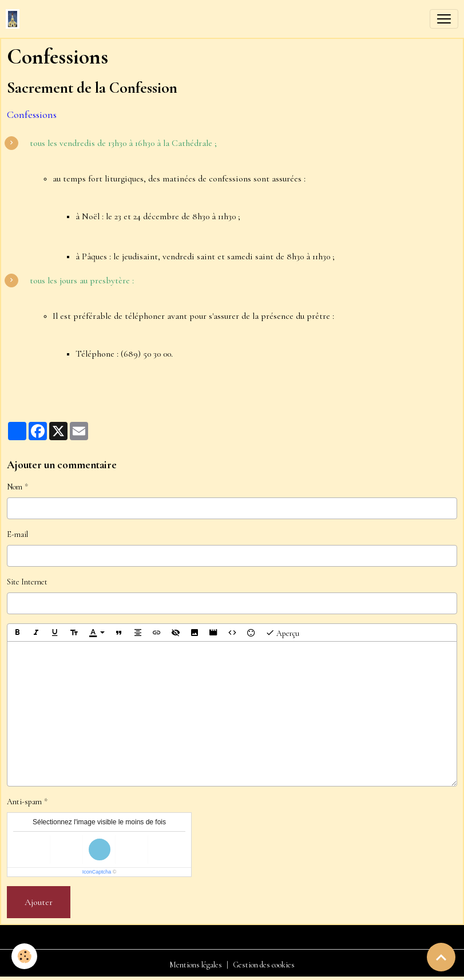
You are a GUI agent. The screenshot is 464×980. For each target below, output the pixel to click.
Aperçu (282, 633)
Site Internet (27, 582)
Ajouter (39, 902)
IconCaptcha (97, 872)
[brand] (15, 19)
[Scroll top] (441, 957)
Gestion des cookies (264, 965)
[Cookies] (24, 956)
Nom (15, 487)
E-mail (17, 534)
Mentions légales (196, 965)
